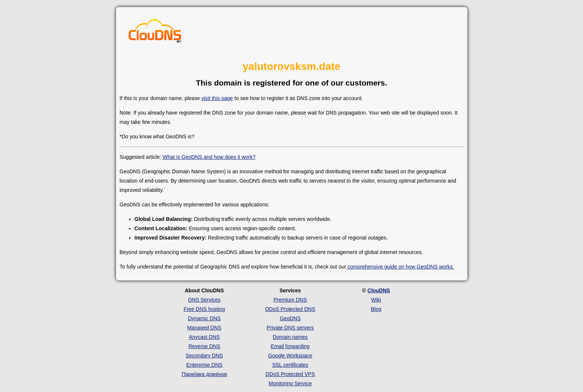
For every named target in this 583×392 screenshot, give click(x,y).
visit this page (217, 98)
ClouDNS (379, 290)
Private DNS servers (290, 328)
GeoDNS (290, 318)
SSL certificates (290, 365)
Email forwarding (290, 346)
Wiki (376, 300)
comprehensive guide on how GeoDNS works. (400, 267)
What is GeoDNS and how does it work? (209, 157)
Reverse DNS (204, 346)
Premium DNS (290, 300)
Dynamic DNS (204, 318)
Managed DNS (204, 328)
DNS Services (204, 300)
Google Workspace (290, 356)
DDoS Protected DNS (290, 309)
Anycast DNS (204, 337)
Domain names (290, 337)
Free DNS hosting (204, 309)
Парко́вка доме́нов (204, 374)
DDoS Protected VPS (290, 374)
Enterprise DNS (204, 365)
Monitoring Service (290, 383)
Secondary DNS (204, 356)
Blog (376, 309)
